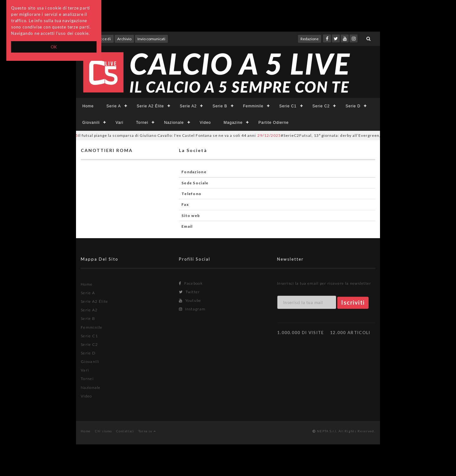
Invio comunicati (151, 39)
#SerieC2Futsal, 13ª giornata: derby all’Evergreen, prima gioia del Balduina (347, 135)
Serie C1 (288, 106)
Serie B (220, 106)
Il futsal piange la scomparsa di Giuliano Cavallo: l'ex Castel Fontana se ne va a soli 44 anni (159, 135)
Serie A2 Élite (150, 106)
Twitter (190, 292)
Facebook (191, 283)
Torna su (147, 431)
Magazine (233, 123)
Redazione (310, 39)
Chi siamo (104, 431)
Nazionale (174, 123)
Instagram (192, 309)
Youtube (190, 300)
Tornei (142, 123)
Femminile (253, 106)
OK (54, 47)
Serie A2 (188, 106)
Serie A (114, 106)
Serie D (353, 106)
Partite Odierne (274, 123)
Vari (119, 123)
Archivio (124, 39)
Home (88, 106)
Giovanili (91, 123)
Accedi (104, 39)
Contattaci (125, 431)
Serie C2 (321, 106)
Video (205, 123)
